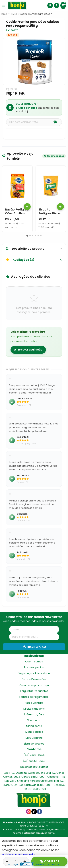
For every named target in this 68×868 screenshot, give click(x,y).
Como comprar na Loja (34, 685)
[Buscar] (50, 5)
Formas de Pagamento (34, 697)
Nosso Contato (34, 703)
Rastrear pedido (34, 667)
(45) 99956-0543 (34, 761)
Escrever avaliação (28, 350)
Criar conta (34, 720)
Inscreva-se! (35, 647)
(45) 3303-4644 (34, 755)
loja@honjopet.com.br (34, 767)
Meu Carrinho (34, 738)
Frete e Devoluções (34, 679)
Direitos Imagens (34, 709)
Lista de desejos (34, 744)
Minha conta (34, 726)
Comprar (49, 861)
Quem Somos (34, 662)
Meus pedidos (34, 732)
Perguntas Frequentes (34, 691)
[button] (27, 236)
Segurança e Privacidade (34, 673)
